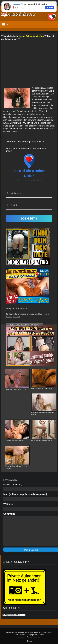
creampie (22, 314)
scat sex (17, 317)
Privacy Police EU (34, 637)
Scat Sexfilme (21, 308)
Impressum (22, 637)
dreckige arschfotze (35, 314)
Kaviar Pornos (20, 635)
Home (30, 641)
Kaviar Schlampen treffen (31, 36)
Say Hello (49, 7)
